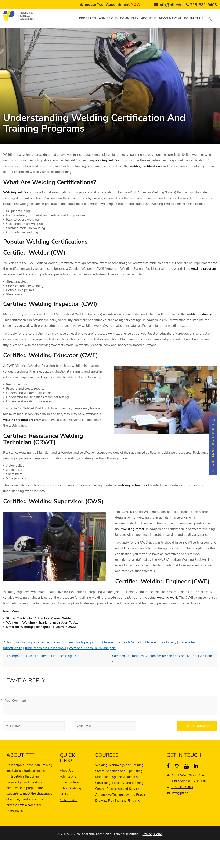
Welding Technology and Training (119, 765)
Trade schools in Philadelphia (45, 648)
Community (129, 18)
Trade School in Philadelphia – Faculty (149, 642)
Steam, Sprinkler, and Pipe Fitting (119, 771)
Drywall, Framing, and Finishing (118, 801)
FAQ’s (64, 794)
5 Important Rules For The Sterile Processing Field (44, 656)
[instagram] (178, 767)
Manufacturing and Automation (117, 777)
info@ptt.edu (171, 5)
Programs (88, 18)
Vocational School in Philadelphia (92, 648)
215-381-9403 (203, 5)
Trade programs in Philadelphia (98, 642)
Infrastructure (69, 782)
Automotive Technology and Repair (120, 795)
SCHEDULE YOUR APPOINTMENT (213, 445)
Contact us (194, 18)
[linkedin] (197, 767)
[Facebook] (170, 767)
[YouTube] (187, 767)
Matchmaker (69, 800)
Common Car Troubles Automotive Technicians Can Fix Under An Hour (162, 656)
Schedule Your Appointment (110, 4)
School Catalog (70, 788)
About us (149, 18)
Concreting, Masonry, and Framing (119, 783)
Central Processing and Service (117, 789)
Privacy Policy (153, 834)
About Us (66, 771)
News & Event (170, 18)
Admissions (108, 18)
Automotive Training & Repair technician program (38, 642)
